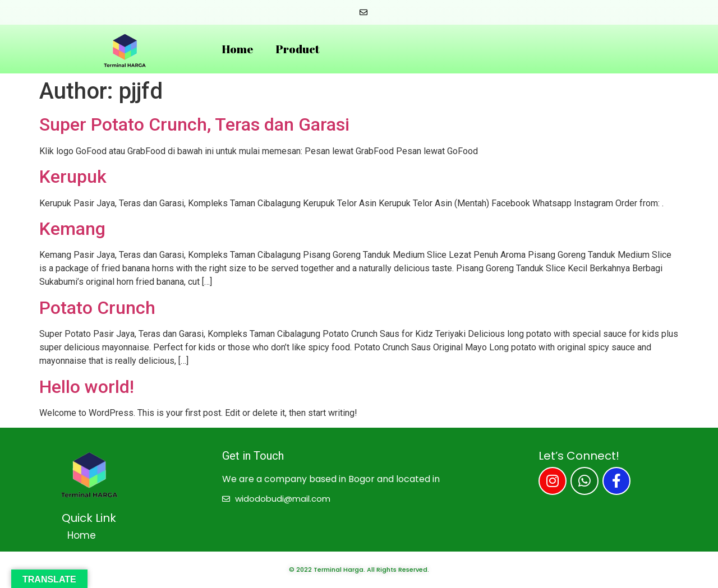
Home (237, 49)
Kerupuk (73, 177)
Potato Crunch (97, 308)
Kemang (72, 229)
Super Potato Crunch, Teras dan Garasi (194, 124)
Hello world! (87, 387)
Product (298, 49)
